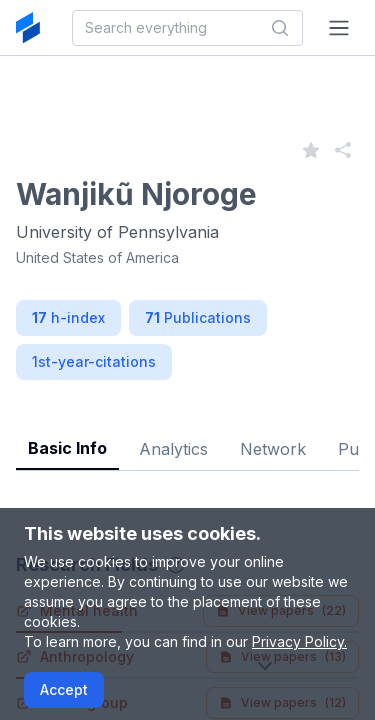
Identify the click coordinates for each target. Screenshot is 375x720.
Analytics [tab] (173, 449)
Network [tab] (273, 449)
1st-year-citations (94, 361)
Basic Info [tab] (67, 448)
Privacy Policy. (299, 641)
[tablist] (187, 433)
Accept (64, 689)
